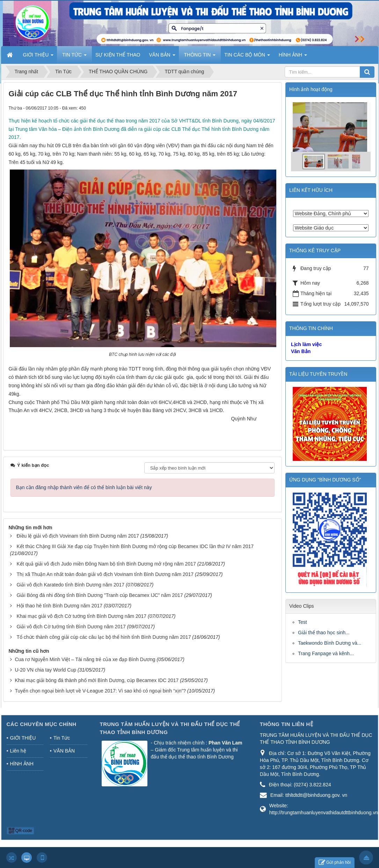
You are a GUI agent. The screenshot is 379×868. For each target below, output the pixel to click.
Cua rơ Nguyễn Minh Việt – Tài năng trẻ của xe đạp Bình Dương (85, 659)
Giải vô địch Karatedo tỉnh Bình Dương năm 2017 (70, 585)
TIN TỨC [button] (74, 57)
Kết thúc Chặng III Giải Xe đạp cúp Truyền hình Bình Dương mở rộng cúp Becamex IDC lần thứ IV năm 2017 (135, 546)
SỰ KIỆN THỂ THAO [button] (118, 55)
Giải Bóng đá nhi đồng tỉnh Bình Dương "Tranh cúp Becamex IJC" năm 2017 (100, 595)
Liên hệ (18, 751)
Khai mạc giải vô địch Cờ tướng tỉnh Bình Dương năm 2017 (81, 616)
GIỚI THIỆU (23, 738)
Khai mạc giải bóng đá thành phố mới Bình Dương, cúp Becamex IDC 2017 (97, 680)
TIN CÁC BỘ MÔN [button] (247, 57)
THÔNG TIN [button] (200, 57)
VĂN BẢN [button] (162, 57)
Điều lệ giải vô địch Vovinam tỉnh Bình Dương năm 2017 (78, 536)
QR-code (20, 831)
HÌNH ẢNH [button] (293, 57)
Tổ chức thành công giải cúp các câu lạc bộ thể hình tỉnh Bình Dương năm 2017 (104, 637)
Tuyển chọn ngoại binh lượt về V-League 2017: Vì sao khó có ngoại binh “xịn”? (100, 691)
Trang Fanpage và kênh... (326, 653)
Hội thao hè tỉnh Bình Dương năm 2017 (59, 606)
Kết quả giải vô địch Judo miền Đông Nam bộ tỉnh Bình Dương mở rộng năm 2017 (106, 564)
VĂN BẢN (64, 751)
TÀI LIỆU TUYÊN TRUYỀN (318, 374)
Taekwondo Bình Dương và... (330, 643)
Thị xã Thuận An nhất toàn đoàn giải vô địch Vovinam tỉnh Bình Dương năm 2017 (105, 574)
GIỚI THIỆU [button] (38, 57)
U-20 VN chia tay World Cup (45, 670)
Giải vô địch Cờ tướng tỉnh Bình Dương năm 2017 (71, 627)
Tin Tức (62, 738)
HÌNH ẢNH (22, 764)
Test (303, 622)
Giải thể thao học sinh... (324, 633)
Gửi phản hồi (335, 863)
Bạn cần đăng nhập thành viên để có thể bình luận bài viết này (84, 487)
